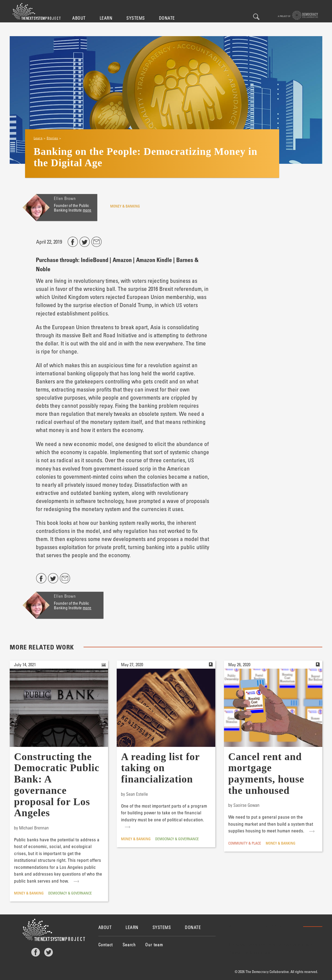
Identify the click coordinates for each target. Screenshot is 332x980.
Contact (106, 945)
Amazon (122, 260)
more (87, 210)
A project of (298, 15)
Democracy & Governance (70, 893)
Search (256, 17)
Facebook (36, 952)
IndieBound (95, 260)
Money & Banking (125, 206)
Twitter (49, 952)
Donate (167, 18)
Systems (136, 18)
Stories (52, 138)
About (79, 18)
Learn (106, 18)
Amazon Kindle (154, 260)
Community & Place (245, 843)
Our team (154, 945)
